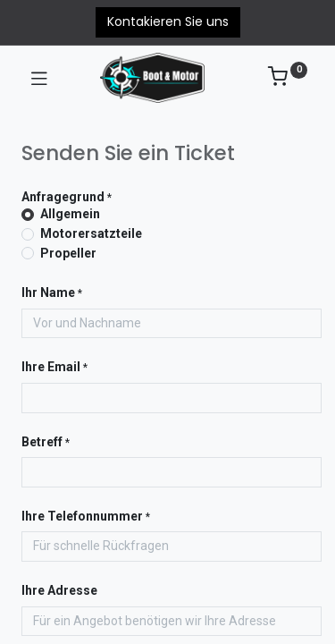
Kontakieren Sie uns (168, 21)
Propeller (68, 253)
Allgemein (70, 214)
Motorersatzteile (91, 233)
